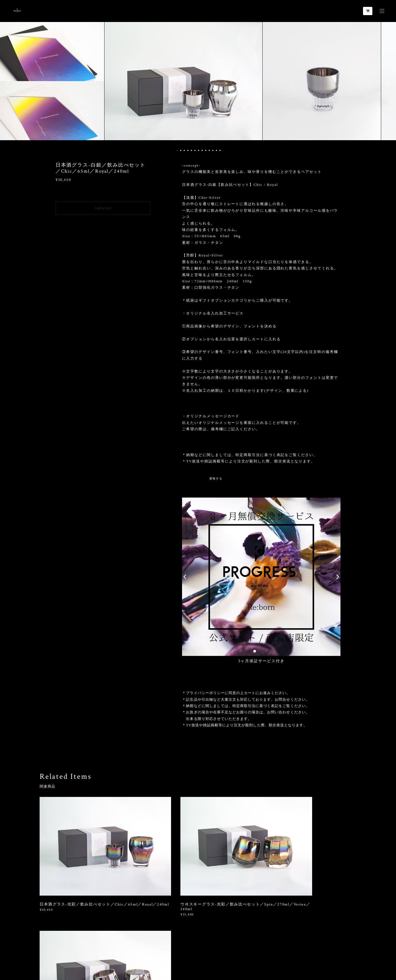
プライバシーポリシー (52, 947)
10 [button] (209, 150)
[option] (198, 84)
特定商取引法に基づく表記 (94, 947)
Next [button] (388, 84)
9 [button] (206, 150)
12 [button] (216, 150)
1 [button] (177, 150)
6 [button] (195, 150)
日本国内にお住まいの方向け (103, 221)
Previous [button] (8, 84)
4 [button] (188, 150)
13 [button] (220, 150)
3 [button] (184, 150)
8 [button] (202, 150)
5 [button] (191, 150)
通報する (216, 478)
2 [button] (181, 150)
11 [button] (213, 150)
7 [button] (199, 150)
